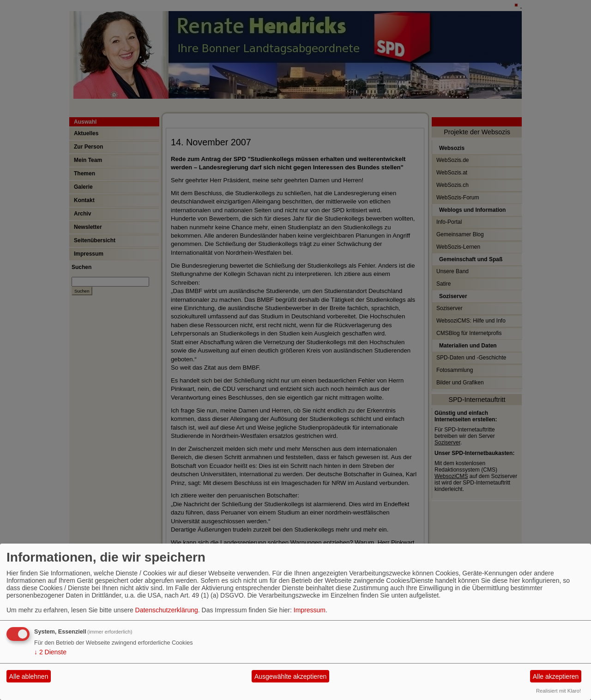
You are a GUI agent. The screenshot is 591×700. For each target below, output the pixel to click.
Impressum (310, 610)
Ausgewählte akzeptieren (290, 676)
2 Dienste (50, 652)
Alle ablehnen (29, 676)
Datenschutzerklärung (167, 610)
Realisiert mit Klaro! (558, 691)
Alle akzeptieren (556, 676)
